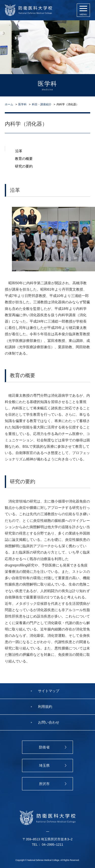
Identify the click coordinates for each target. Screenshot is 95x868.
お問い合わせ (49, 722)
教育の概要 (24, 158)
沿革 (19, 150)
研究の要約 (24, 165)
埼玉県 (44, 765)
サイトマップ (49, 691)
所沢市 (44, 784)
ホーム (9, 104)
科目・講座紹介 (42, 104)
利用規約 (45, 707)
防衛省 (44, 747)
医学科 (22, 104)
